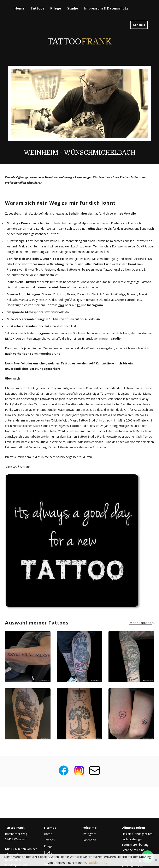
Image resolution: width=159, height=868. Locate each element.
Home (19, 8)
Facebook (89, 840)
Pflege (56, 8)
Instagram (89, 834)
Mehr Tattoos (142, 623)
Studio (73, 8)
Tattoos (37, 8)
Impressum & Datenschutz (106, 8)
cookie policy (98, 863)
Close (156, 860)
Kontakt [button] (139, 25)
